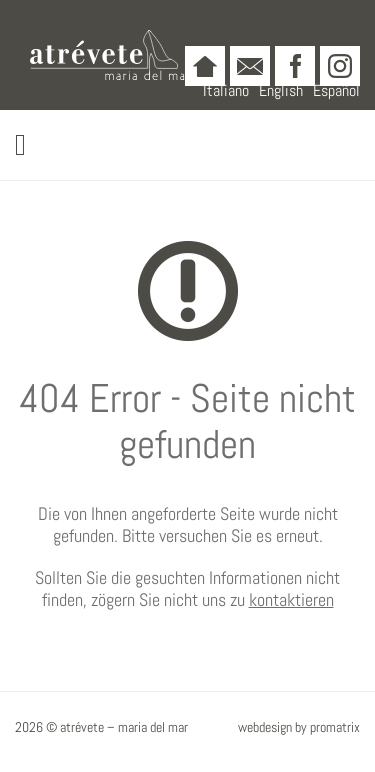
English (281, 90)
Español (336, 90)
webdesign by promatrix (299, 727)
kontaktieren (291, 599)
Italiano (226, 90)
